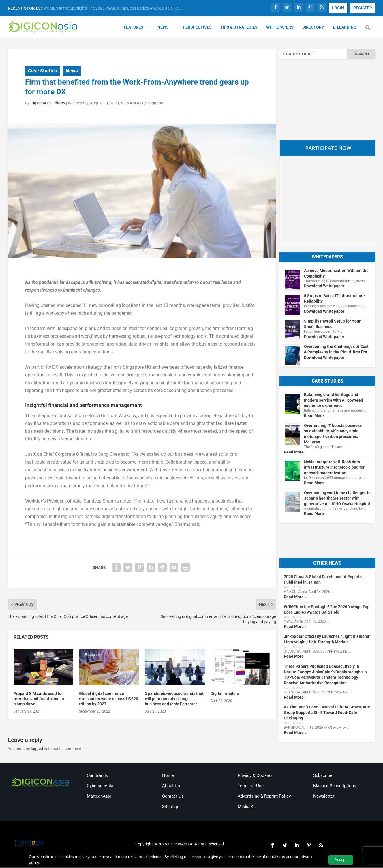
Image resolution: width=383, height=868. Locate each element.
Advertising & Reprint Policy (264, 797)
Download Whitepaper (324, 286)
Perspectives (197, 28)
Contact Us (173, 797)
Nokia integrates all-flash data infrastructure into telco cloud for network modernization (334, 468)
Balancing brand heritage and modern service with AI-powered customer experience (334, 401)
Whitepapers (280, 28)
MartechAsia (99, 797)
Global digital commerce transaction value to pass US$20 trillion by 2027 (109, 699)
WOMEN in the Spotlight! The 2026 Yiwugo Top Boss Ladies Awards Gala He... (113, 8)
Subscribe (323, 776)
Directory (313, 28)
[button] (368, 32)
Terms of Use (251, 786)
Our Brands (97, 776)
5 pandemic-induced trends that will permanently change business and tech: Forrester (174, 699)
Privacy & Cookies (255, 776)
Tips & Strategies (239, 28)
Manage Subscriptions (335, 786)
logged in (39, 749)
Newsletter (324, 797)
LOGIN (338, 8)
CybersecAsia (100, 786)
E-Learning (345, 28)
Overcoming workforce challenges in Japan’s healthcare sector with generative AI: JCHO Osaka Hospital (337, 498)
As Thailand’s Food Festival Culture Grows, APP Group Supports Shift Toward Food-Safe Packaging (327, 713)
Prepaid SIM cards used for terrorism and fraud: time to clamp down (39, 699)
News (163, 28)
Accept (341, 860)
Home (168, 776)
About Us (171, 786)
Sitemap (170, 807)
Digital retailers (225, 694)
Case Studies (43, 71)
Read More (314, 416)
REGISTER (363, 8)
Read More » (295, 597)
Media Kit (247, 807)
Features (134, 28)
